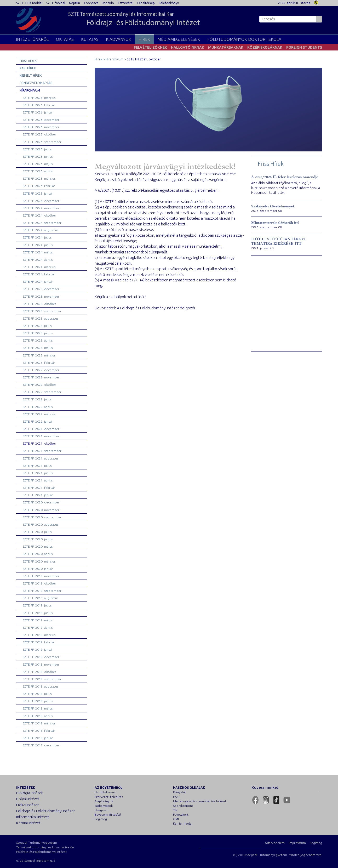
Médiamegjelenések (179, 39)
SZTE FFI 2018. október (39, 672)
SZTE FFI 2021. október (39, 443)
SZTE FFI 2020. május (38, 546)
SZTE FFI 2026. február (39, 105)
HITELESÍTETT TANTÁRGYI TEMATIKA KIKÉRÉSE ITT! (278, 241)
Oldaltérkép (146, 3)
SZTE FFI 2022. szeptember (42, 392)
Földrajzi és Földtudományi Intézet (46, 811)
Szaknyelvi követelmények (273, 206)
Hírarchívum (30, 90)
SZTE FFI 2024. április (38, 260)
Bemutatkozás (105, 792)
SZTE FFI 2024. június (38, 245)
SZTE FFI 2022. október (39, 385)
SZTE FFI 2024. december (41, 201)
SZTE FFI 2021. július (37, 466)
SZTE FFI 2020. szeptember (42, 517)
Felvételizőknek (150, 47)
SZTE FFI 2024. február (39, 274)
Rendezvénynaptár (36, 83)
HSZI (176, 797)
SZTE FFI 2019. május (38, 620)
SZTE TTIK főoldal (29, 3)
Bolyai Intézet (28, 799)
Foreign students (304, 47)
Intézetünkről (32, 39)
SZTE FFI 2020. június (38, 539)
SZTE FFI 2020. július (37, 532)
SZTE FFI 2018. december (41, 657)
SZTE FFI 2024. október (39, 215)
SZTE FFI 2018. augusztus (41, 686)
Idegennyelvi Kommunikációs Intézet (200, 801)
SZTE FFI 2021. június (38, 473)
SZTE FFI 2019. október (39, 583)
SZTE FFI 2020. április (38, 554)
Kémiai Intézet (28, 823)
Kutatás (90, 39)
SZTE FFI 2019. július (37, 605)
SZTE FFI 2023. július (37, 326)
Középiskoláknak (265, 47)
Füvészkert (181, 815)
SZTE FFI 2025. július (37, 149)
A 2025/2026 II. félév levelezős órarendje (285, 177)
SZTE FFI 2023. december (41, 289)
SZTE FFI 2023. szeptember (42, 311)
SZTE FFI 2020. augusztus (41, 524)
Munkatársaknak (226, 47)
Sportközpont (183, 806)
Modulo (108, 3)
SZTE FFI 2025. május (38, 164)
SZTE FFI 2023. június (38, 333)
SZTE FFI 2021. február (39, 488)
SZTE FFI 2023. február (39, 363)
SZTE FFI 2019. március (39, 635)
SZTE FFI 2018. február (39, 731)
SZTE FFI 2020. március (39, 561)
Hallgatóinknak (188, 47)
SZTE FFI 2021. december (41, 429)
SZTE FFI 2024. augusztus (41, 230)
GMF (176, 819)
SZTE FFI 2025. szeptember (42, 142)
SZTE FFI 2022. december (41, 370)
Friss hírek (28, 61)
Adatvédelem (275, 843)
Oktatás (65, 39)
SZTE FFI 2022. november (41, 377)
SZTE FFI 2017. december (41, 745)
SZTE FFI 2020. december (41, 502)
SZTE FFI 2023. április (38, 340)
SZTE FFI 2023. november (41, 296)
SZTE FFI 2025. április (38, 171)
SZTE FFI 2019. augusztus (41, 598)
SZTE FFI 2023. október (39, 304)
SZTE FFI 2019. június (38, 613)
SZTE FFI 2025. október (39, 134)
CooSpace (91, 3)
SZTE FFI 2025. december (41, 120)
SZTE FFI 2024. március (39, 267)
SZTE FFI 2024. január (38, 282)
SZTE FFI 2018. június (38, 701)
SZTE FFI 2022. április (38, 407)
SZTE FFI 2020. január (38, 569)
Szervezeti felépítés (109, 797)
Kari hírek (28, 68)
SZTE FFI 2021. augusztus (41, 458)
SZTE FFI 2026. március (39, 98)
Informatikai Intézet (33, 817)
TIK (175, 810)
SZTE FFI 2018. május (38, 708)
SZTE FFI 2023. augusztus (41, 318)
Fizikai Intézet (28, 805)
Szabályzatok (104, 806)
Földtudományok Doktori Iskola (244, 39)
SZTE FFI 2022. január (38, 421)
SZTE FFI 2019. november (41, 576)
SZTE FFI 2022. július (37, 399)
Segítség (101, 819)
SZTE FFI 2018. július (37, 694)
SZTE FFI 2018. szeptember (42, 679)
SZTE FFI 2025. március (39, 178)
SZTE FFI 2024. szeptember (42, 223)
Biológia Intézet (30, 793)
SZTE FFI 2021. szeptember (42, 451)
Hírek (144, 39)
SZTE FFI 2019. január (38, 649)
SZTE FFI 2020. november (41, 510)
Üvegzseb (101, 810)
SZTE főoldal (56, 3)
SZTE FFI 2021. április (38, 480)
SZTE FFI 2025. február (39, 186)
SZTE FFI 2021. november (41, 436)
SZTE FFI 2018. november (41, 664)
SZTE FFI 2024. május (38, 252)
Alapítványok (104, 801)
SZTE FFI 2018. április (38, 716)
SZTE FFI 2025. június (38, 157)
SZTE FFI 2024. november (41, 208)
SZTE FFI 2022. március (39, 414)
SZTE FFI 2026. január (38, 112)
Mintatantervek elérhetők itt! (275, 223)
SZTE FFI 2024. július (37, 237)
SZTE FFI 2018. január (38, 738)
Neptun (75, 3)
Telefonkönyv (169, 3)
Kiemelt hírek (31, 75)
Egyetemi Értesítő (108, 815)
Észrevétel (126, 3)
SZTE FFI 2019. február (39, 642)
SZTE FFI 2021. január (38, 495)
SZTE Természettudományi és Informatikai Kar (134, 20)
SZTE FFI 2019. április (38, 628)
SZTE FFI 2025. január (38, 193)
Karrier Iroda (182, 823)
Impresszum (297, 843)
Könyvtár (180, 792)
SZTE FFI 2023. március (39, 355)
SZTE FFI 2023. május (38, 348)
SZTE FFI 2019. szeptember (42, 591)
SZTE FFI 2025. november (41, 127)
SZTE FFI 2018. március (39, 723)
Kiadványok (119, 39)
